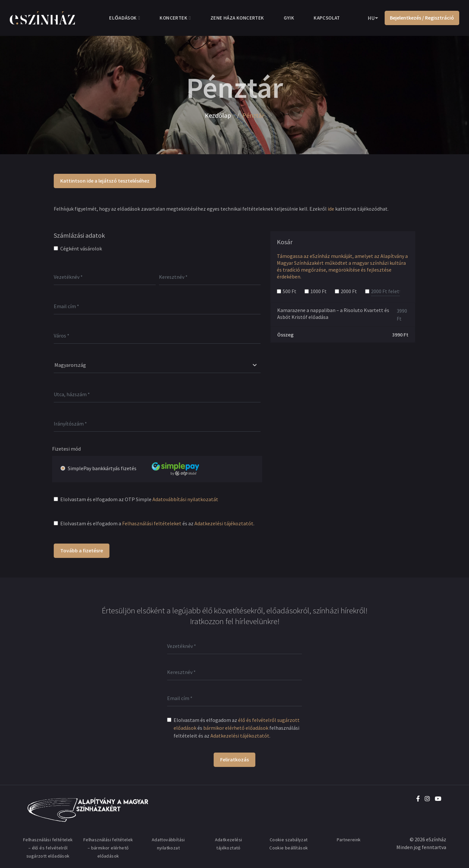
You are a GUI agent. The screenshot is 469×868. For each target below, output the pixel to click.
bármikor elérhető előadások (236, 728)
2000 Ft (349, 291)
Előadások (123, 18)
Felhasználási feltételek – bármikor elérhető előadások (108, 848)
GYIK (289, 18)
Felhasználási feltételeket (152, 523)
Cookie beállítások (289, 848)
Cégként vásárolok (81, 248)
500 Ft (290, 291)
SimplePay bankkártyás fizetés (141, 469)
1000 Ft (319, 291)
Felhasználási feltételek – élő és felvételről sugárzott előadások (48, 848)
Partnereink (349, 840)
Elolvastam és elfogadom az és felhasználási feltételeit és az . (237, 728)
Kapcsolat (327, 18)
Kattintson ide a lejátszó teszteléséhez (105, 181)
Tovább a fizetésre (82, 550)
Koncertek (173, 18)
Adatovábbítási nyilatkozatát (185, 499)
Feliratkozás (234, 759)
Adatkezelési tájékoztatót (224, 523)
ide (331, 209)
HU (371, 18)
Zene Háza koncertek (237, 18)
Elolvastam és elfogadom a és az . (157, 523)
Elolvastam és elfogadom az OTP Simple (139, 499)
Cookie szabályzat (289, 840)
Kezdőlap (218, 115)
